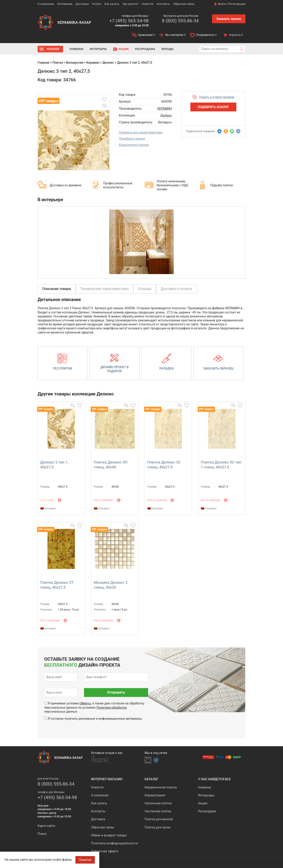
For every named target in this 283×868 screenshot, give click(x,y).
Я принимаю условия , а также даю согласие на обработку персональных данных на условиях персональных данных (94, 707)
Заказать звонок (229, 19)
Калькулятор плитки (134, 145)
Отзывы (145, 289)
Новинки (76, 49)
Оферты (85, 703)
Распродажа (145, 49)
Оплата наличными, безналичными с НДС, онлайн (173, 185)
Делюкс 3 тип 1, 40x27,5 (54, 465)
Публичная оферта (105, 851)
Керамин (93, 63)
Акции (124, 49)
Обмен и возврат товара (109, 835)
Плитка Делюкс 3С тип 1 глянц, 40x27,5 (221, 465)
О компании (46, 4)
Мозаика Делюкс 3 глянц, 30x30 (111, 585)
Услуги (97, 4)
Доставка (82, 4)
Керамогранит (155, 795)
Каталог (53, 49)
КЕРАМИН (164, 109)
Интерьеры (98, 49)
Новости (147, 4)
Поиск (42, 834)
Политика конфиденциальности (114, 843)
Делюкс (108, 63)
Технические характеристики (105, 289)
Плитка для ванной (159, 819)
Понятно (85, 860)
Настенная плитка (158, 811)
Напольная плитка (158, 803)
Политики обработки (112, 708)
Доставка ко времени (66, 185)
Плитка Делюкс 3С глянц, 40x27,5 (164, 465)
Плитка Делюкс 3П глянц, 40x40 (111, 465)
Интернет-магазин (107, 779)
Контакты (163, 4)
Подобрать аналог (132, 139)
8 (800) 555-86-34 (180, 21)
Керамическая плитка (161, 787)
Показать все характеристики (141, 132)
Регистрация (237, 4)
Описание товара (57, 289)
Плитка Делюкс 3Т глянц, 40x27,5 (57, 585)
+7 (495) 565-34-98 (129, 21)
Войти (222, 4)
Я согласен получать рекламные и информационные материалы (95, 719)
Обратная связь (184, 4)
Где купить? (131, 4)
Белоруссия (75, 63)
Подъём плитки (222, 185)
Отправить (116, 692)
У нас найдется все (214, 779)
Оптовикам (65, 4)
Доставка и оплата (176, 289)
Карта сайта (46, 826)
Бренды (168, 49)
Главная (43, 63)
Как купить (112, 4)
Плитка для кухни (158, 827)
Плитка (58, 63)
